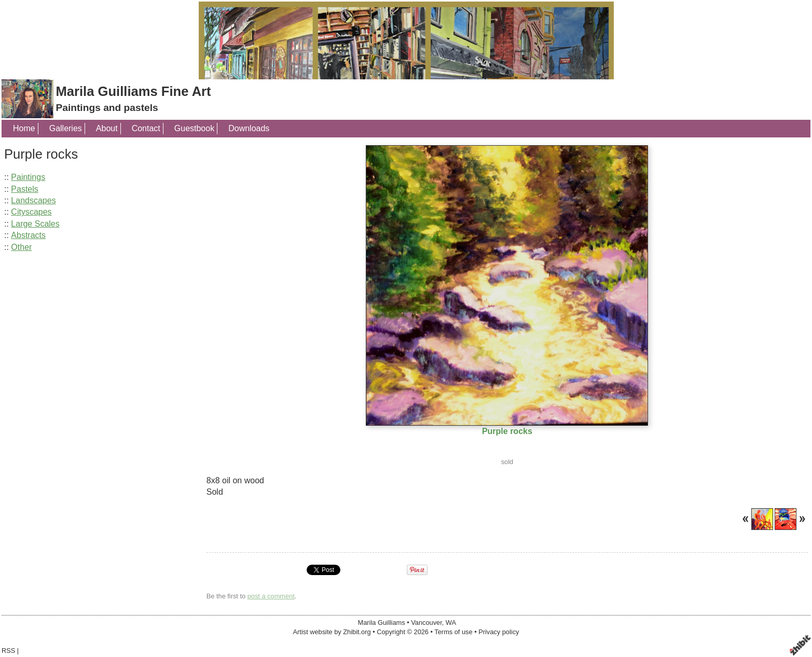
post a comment (271, 596)
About (107, 128)
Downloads (249, 128)
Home (24, 128)
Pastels (24, 189)
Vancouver (426, 623)
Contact (146, 128)
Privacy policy (499, 632)
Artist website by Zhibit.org (332, 632)
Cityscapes (31, 212)
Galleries (66, 128)
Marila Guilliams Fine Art (133, 91)
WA (451, 623)
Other (21, 247)
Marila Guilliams (382, 623)
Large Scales (35, 224)
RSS (8, 651)
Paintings (28, 177)
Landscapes (33, 200)
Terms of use (453, 632)
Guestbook (194, 128)
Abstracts (28, 235)
